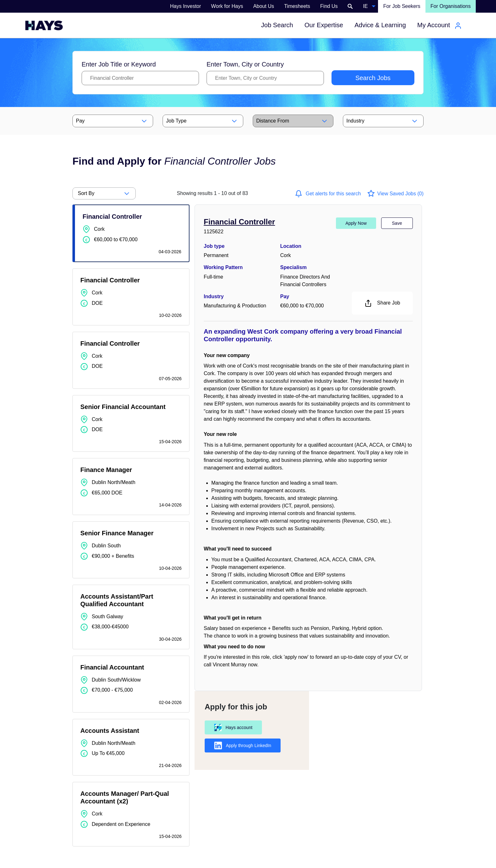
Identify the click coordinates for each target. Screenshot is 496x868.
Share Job (382, 303)
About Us (263, 6)
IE (365, 6)
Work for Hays (227, 6)
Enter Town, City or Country (245, 64)
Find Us (329, 6)
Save (397, 223)
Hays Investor (186, 6)
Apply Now (356, 223)
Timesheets (297, 6)
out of (212, 193)
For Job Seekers (402, 6)
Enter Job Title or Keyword (119, 64)
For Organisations (451, 6)
